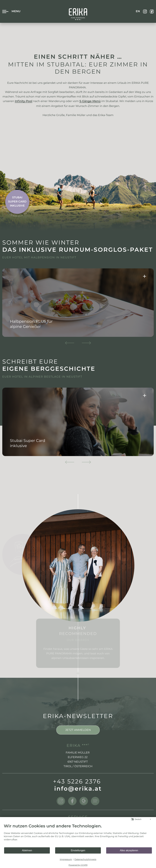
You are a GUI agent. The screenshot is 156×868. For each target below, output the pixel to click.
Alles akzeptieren (129, 850)
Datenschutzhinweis (85, 859)
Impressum (66, 859)
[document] (78, 835)
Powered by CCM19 (78, 865)
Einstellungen (78, 850)
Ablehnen (27, 850)
